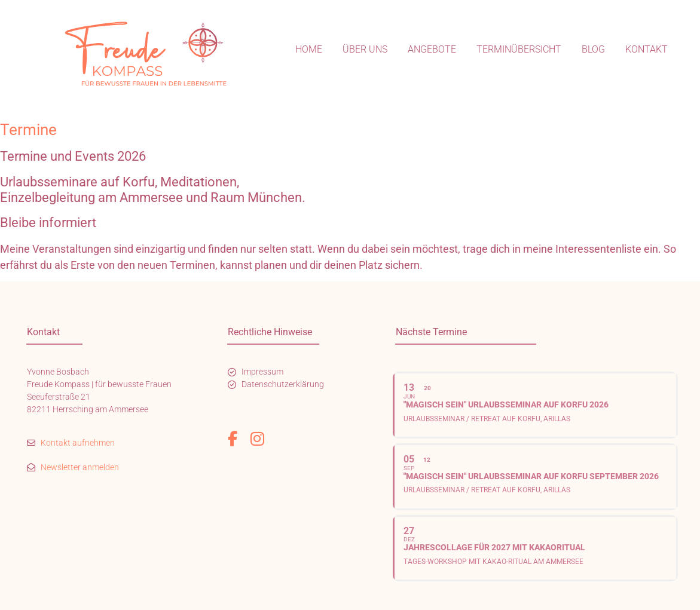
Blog (593, 49)
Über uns (365, 49)
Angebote (432, 49)
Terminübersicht (519, 49)
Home (309, 49)
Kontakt (646, 49)
